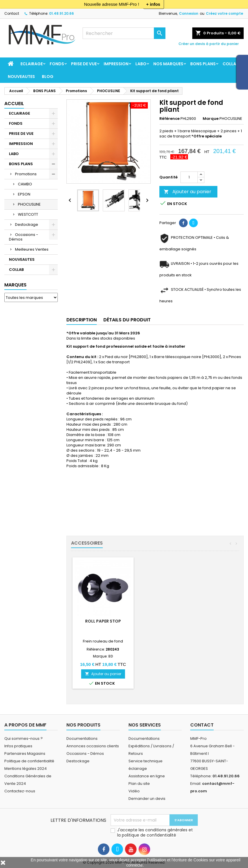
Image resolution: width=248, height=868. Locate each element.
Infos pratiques (18, 746)
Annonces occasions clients (93, 746)
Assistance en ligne (147, 776)
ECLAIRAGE (32, 64)
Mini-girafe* (103, 621)
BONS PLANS (203, 64)
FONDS (57, 64)
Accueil (14, 104)
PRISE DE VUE (84, 64)
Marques (15, 285)
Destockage (27, 225)
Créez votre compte (224, 13)
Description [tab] (82, 320)
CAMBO (25, 184)
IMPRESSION (116, 64)
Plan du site (139, 784)
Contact (12, 13)
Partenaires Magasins (25, 754)
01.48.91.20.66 (61, 13)
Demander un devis (147, 799)
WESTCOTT (28, 214)
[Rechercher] (124, 33)
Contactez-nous (20, 791)
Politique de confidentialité (29, 761)
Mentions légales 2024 (26, 769)
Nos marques (168, 64)
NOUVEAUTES (21, 77)
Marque (211, 119)
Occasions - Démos (24, 237)
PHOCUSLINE (29, 204)
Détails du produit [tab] (127, 320)
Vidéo (134, 791)
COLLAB (231, 64)
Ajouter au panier (188, 192)
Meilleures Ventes (32, 249)
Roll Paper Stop (167, 621)
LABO (141, 64)
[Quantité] (189, 177)
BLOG (48, 77)
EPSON (24, 194)
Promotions (26, 174)
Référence (169, 119)
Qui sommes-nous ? (24, 738)
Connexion (189, 13)
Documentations (82, 738)
